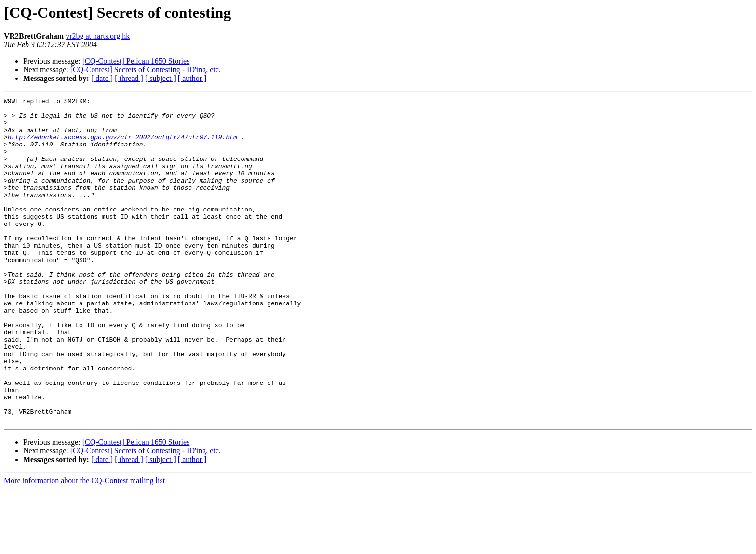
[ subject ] (161, 78)
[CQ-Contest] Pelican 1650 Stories (136, 61)
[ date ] (102, 78)
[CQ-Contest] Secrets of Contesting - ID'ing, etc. (146, 70)
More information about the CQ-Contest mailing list (84, 546)
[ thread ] (129, 78)
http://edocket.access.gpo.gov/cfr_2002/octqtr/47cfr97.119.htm (122, 145)
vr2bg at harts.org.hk (98, 36)
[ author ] (192, 78)
